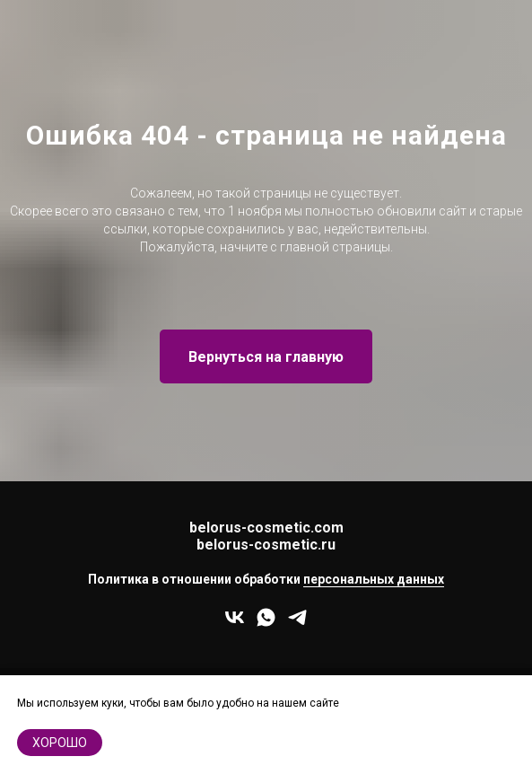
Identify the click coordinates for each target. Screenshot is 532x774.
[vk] (235, 624)
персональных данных (374, 579)
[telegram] (297, 624)
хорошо (60, 743)
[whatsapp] (266, 624)
